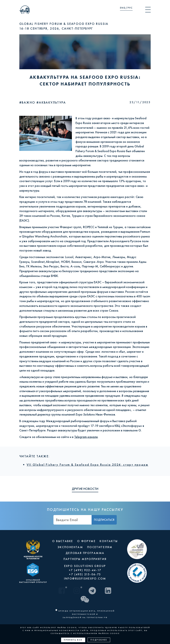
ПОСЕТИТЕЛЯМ (100, 547)
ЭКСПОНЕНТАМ (70, 547)
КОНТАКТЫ (109, 541)
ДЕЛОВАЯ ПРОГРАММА (85, 553)
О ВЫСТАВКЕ (63, 541)
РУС (130, 8)
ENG (123, 8)
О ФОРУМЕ (86, 541)
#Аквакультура (51, 102)
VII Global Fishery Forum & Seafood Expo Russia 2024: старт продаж (87, 465)
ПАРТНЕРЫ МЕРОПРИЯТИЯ (85, 559)
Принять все (73, 640)
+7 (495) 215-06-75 (85, 574)
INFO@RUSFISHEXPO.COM (85, 579)
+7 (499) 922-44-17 (85, 570)
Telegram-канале (86, 437)
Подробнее (99, 640)
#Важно (28, 102)
